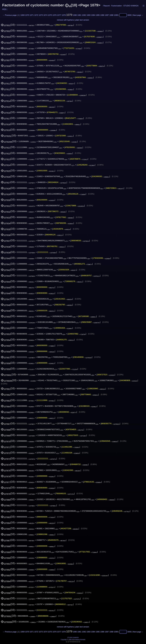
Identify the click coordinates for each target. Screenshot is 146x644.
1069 (23, 15)
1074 (45, 15)
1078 (64, 15)
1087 (107, 15)
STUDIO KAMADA (131, 6)
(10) (8, 25)
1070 (27, 15)
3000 (129, 15)
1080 (75, 15)
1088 (111, 15)
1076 (55, 15)
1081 (79, 15)
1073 (41, 15)
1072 (36, 15)
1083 (89, 15)
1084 (93, 15)
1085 (98, 15)
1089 (116, 15)
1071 (32, 15)
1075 (50, 15)
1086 (102, 15)
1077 (59, 15)
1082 (84, 15)
